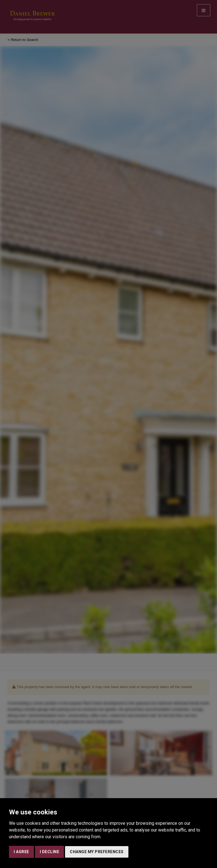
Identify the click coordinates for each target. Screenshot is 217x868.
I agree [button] (21, 852)
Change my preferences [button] (97, 852)
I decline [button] (50, 852)
